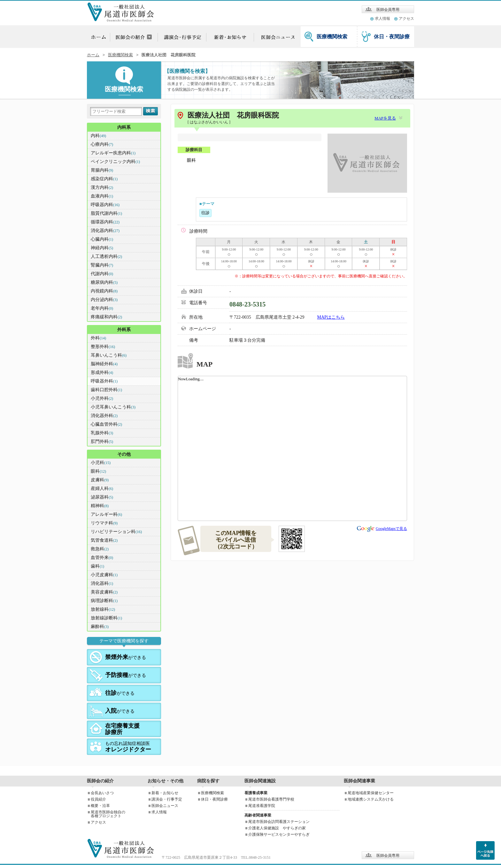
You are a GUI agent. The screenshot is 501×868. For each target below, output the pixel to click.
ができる (126, 657)
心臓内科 (102, 239)
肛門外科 (102, 442)
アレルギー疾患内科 (113, 153)
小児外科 (102, 398)
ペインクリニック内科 (115, 162)
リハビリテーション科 (116, 532)
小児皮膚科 (104, 575)
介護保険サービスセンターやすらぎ (279, 834)
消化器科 (102, 583)
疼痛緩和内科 (106, 317)
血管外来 (102, 558)
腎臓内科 (102, 265)
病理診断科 (104, 601)
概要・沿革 (100, 806)
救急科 (100, 549)
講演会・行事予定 (167, 799)
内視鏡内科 (104, 291)
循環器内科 (105, 222)
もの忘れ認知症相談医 (128, 747)
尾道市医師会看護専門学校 (271, 799)
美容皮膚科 (104, 592)
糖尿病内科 (104, 282)
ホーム (93, 55)
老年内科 (102, 308)
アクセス (406, 19)
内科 (98, 136)
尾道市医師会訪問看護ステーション (279, 822)
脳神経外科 (104, 364)
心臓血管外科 (106, 424)
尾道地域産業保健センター (371, 793)
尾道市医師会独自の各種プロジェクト (108, 814)
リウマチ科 (104, 523)
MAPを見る (385, 118)
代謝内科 (102, 274)
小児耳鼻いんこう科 (113, 407)
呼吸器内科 (105, 205)
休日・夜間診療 (392, 37)
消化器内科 (105, 231)
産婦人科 (102, 488)
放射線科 (103, 609)
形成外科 (102, 372)
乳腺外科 (102, 433)
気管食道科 (104, 540)
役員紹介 (98, 799)
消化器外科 (104, 416)
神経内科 (102, 248)
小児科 (101, 463)
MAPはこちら (331, 317)
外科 (98, 338)
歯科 (97, 566)
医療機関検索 (332, 37)
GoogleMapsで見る (391, 529)
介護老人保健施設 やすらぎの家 (277, 828)
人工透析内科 (106, 256)
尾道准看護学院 (262, 806)
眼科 (98, 471)
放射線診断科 (106, 618)
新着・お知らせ (165, 793)
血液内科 (102, 196)
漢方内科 (102, 187)
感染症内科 (104, 179)
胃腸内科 (102, 170)
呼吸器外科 (104, 381)
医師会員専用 (388, 10)
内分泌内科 (104, 300)
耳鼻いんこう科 (109, 355)
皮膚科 (100, 480)
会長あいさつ (102, 793)
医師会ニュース (165, 806)
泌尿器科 (102, 497)
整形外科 (103, 347)
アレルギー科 (106, 514)
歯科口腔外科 (106, 390)
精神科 (100, 506)
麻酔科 (100, 627)
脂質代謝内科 (106, 213)
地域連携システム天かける (371, 799)
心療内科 (102, 144)
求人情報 (382, 19)
